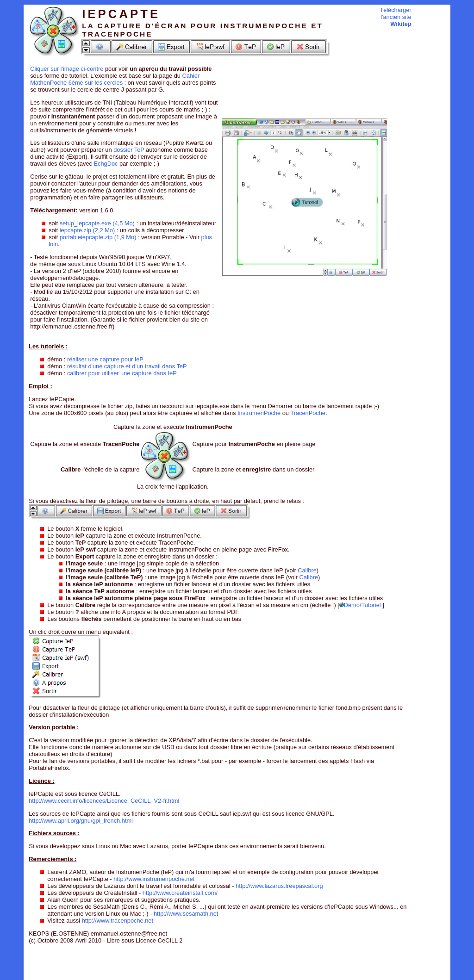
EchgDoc (106, 164)
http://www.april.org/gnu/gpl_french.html (81, 821)
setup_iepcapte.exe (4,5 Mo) (97, 223)
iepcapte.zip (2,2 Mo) (87, 230)
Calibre (307, 570)
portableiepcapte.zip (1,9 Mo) (98, 237)
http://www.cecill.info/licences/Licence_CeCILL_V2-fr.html (104, 801)
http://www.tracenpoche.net (118, 921)
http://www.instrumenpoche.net (154, 879)
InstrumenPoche (259, 413)
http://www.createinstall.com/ (180, 893)
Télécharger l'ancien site (395, 17)
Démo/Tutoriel (360, 605)
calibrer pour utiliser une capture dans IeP (122, 373)
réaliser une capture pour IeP (105, 359)
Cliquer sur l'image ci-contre (67, 69)
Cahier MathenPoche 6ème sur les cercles (115, 79)
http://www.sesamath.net (186, 914)
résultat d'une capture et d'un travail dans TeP (127, 366)
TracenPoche (308, 413)
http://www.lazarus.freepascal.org (279, 886)
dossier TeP (129, 150)
